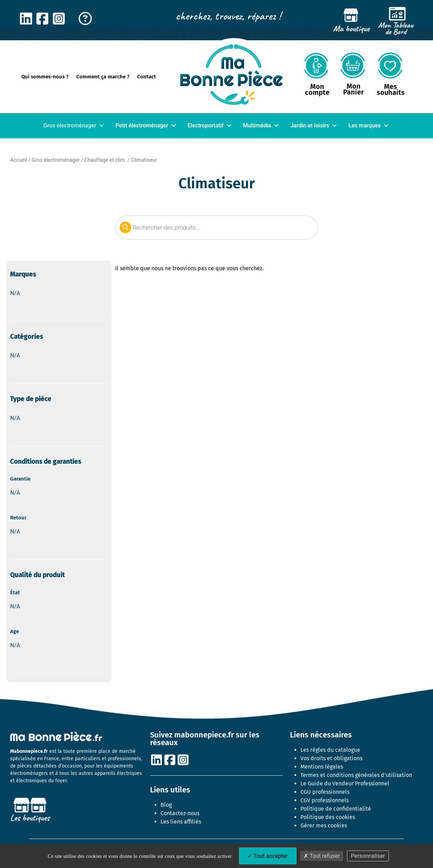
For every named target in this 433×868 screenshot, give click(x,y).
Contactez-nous (180, 813)
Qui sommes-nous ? (45, 77)
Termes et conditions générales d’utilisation (356, 775)
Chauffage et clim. (105, 160)
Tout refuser (322, 856)
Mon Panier (353, 89)
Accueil (19, 160)
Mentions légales (322, 767)
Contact (147, 77)
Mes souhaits (391, 89)
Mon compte (317, 89)
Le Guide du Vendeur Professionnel (345, 783)
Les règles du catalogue (330, 750)
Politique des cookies (328, 817)
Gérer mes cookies (324, 825)
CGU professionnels (325, 792)
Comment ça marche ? (103, 77)
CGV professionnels (325, 800)
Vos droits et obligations (331, 758)
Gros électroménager (55, 160)
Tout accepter (268, 856)
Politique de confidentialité (336, 809)
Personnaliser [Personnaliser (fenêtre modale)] (368, 856)
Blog (166, 805)
